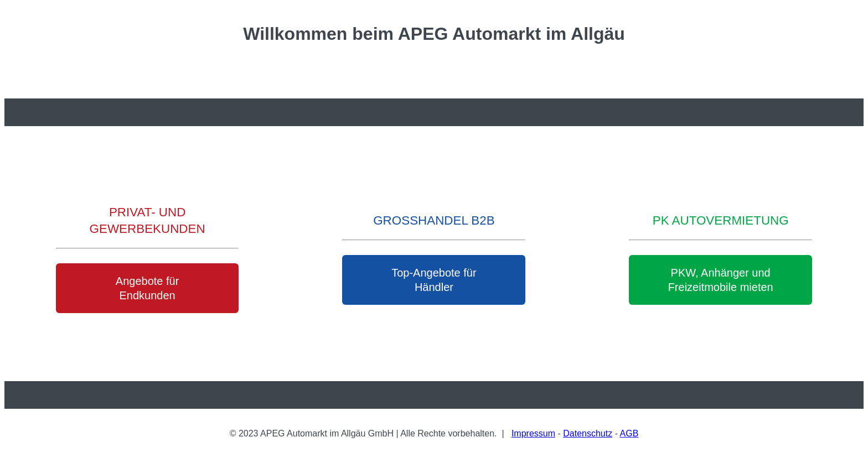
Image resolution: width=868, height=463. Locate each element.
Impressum (533, 433)
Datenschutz (588, 433)
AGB (629, 433)
